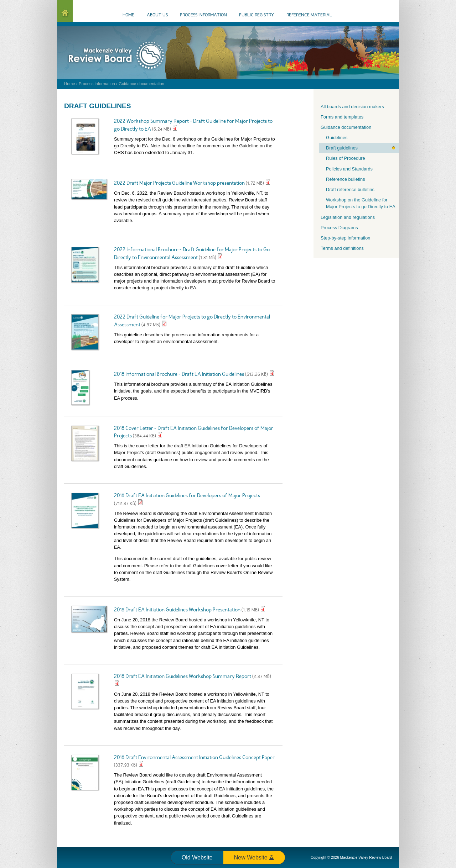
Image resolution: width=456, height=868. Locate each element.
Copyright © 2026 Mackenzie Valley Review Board (351, 858)
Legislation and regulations (348, 217)
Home (70, 84)
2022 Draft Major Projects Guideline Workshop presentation (179, 183)
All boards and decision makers (352, 107)
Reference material (309, 15)
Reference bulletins (346, 179)
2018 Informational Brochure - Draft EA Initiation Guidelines (180, 375)
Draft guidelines (342, 148)
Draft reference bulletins (350, 190)
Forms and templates (342, 117)
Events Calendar (378, 15)
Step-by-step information (345, 238)
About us (157, 15)
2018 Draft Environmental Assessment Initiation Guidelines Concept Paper (194, 758)
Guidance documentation (141, 84)
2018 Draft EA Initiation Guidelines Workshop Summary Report (183, 677)
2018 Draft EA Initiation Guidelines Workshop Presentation (177, 610)
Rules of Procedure (346, 158)
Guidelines (337, 138)
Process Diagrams (339, 228)
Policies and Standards (349, 169)
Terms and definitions (342, 248)
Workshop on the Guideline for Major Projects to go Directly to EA (361, 203)
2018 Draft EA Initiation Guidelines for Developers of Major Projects (187, 496)
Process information (97, 84)
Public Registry (256, 15)
